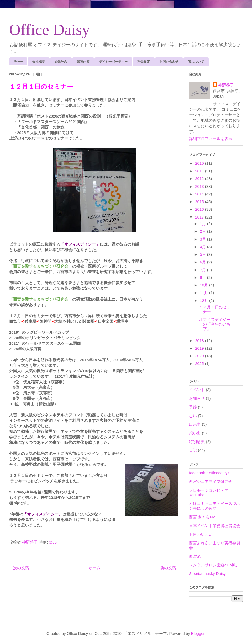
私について (196, 62)
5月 (203, 254)
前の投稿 (168, 568)
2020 (200, 356)
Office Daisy (49, 30)
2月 (203, 231)
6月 (203, 262)
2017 (200, 217)
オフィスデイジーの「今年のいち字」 (215, 324)
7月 (203, 270)
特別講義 (197, 442)
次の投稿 (21, 568)
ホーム (95, 568)
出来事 (195, 424)
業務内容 (83, 62)
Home (18, 61)
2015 (200, 202)
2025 (200, 363)
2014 (200, 194)
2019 (200, 348)
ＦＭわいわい (201, 534)
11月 (204, 293)
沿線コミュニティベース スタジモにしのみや (215, 506)
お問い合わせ (169, 62)
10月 (204, 285)
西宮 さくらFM (202, 517)
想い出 (195, 433)
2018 (200, 341)
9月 (203, 277)
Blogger (198, 633)
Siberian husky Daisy (207, 574)
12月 (204, 300)
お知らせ (197, 398)
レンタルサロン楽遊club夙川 (214, 565)
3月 (203, 239)
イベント (197, 390)
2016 (200, 209)
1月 (203, 224)
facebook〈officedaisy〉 (210, 473)
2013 (200, 186)
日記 (193, 450)
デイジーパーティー (113, 62)
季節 (193, 407)
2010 (200, 163)
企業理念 (61, 62)
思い (193, 416)
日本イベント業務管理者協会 (215, 526)
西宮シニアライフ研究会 (211, 481)
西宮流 (195, 556)
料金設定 (144, 62)
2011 (200, 171)
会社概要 (39, 62)
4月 (203, 247)
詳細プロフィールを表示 (211, 139)
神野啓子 (226, 85)
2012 (200, 179)
